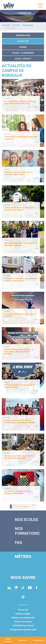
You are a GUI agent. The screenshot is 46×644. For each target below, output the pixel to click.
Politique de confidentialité (23, 618)
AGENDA (23, 47)
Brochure (23, 640)
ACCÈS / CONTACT (23, 59)
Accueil (6, 25)
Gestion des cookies (23, 622)
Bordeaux (28, 25)
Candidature (38, 640)
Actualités (23, 41)
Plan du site (23, 610)
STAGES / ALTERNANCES (23, 53)
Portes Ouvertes (8, 640)
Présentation (23, 35)
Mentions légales (23, 614)
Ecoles (16, 25)
